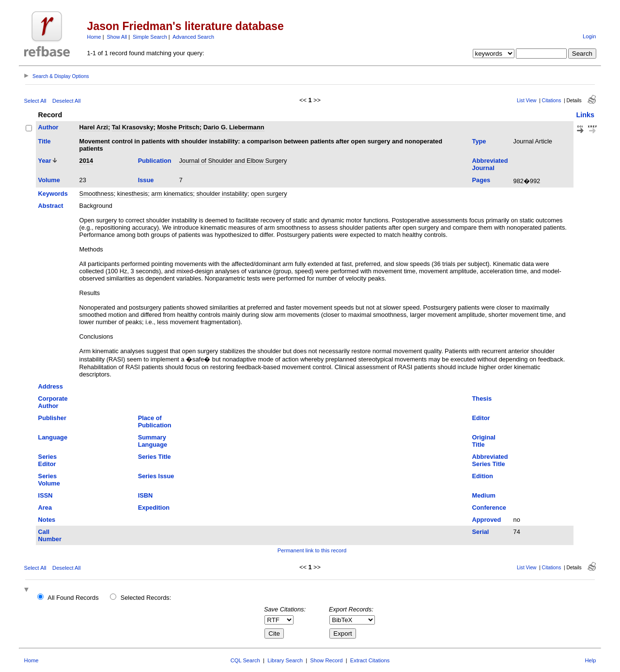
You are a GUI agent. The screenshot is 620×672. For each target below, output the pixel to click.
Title (45, 141)
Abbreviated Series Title (490, 460)
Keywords (53, 194)
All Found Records (73, 598)
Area (45, 508)
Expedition (154, 508)
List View (527, 101)
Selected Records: (146, 598)
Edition (483, 476)
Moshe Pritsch (178, 127)
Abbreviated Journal (490, 164)
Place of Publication (155, 422)
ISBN (146, 495)
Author (48, 127)
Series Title (155, 457)
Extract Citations (370, 660)
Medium (484, 495)
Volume (49, 180)
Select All (35, 101)
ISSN (46, 495)
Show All (117, 37)
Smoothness (97, 194)
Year (45, 161)
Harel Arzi (94, 127)
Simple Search (150, 37)
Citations (552, 101)
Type (479, 141)
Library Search (285, 660)
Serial (481, 532)
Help (590, 660)
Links (585, 115)
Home (94, 37)
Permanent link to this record (312, 550)
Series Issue (156, 476)
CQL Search (245, 660)
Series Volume (49, 480)
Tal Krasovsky (133, 127)
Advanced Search (193, 37)
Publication (155, 161)
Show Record (326, 660)
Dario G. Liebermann (234, 127)
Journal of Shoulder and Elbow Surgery (233, 161)
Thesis (482, 399)
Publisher (52, 418)
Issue (146, 180)
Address (51, 386)
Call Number (50, 535)
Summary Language (153, 441)
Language (53, 437)
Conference (489, 508)
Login (589, 36)
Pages (481, 180)
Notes (47, 520)
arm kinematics (172, 194)
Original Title (484, 441)
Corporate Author (53, 402)
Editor (481, 418)
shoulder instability (222, 194)
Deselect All (66, 101)
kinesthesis (132, 194)
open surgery (269, 194)
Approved (487, 520)
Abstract (51, 206)
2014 (86, 161)
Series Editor (47, 460)
